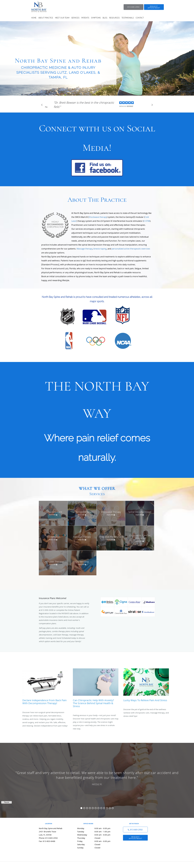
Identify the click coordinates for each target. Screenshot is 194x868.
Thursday (96, 838)
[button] (154, 7)
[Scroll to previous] (43, 105)
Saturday (96, 844)
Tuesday (96, 832)
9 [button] (104, 808)
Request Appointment (135, 838)
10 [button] (107, 808)
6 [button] (96, 808)
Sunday (96, 848)
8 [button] (101, 808)
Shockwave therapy (98, 217)
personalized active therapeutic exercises (131, 249)
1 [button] (81, 808)
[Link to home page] (52, 7)
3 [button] (87, 808)
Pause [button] (46, 107)
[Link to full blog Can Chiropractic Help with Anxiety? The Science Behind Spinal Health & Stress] (96, 689)
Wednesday (96, 835)
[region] (97, 778)
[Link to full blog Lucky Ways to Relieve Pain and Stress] (146, 686)
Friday (96, 841)
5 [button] (93, 808)
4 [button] (90, 808)
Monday (96, 828)
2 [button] (84, 808)
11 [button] (110, 808)
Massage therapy (85, 249)
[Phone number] (135, 830)
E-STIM (147, 221)
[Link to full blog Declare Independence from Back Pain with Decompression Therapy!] (45, 688)
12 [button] (113, 808)
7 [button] (98, 808)
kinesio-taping (100, 249)
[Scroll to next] (151, 105)
